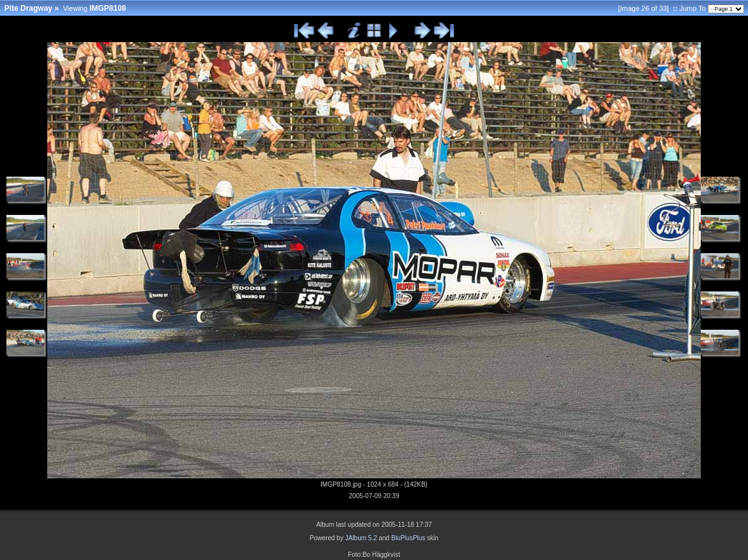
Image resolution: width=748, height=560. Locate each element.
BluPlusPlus (408, 538)
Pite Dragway (28, 8)
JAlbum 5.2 (361, 538)
